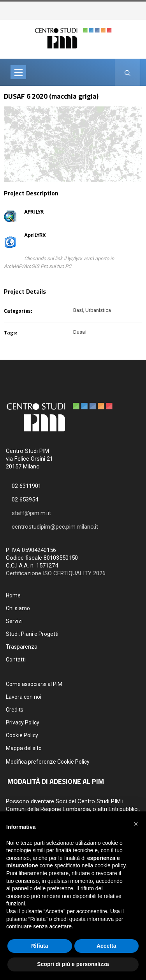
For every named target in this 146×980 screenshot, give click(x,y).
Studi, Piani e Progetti (32, 634)
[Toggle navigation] (18, 72)
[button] (136, 824)
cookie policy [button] (110, 865)
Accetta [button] (106, 946)
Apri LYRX (35, 235)
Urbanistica (98, 310)
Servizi (14, 621)
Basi (78, 310)
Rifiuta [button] (40, 946)
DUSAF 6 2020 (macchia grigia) (51, 96)
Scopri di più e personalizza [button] (73, 964)
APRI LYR (34, 212)
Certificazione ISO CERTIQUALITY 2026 (56, 573)
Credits (15, 710)
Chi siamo (18, 608)
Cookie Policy (22, 735)
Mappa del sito (24, 748)
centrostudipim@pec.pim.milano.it (55, 527)
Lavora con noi (24, 697)
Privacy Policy (23, 722)
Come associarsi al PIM (34, 684)
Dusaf (80, 332)
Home (13, 595)
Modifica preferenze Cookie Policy (48, 762)
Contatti (16, 660)
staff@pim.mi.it (31, 513)
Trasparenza (22, 647)
